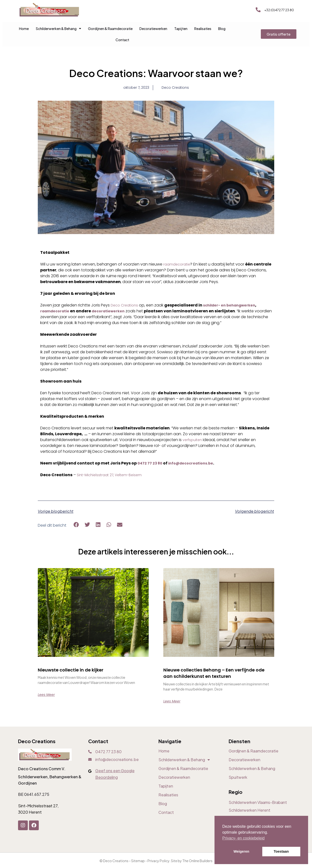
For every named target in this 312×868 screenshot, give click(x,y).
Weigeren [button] (241, 851)
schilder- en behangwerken (234, 306)
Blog (222, 29)
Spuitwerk (238, 785)
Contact (122, 40)
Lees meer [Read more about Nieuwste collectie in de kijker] (48, 695)
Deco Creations (126, 306)
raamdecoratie (178, 265)
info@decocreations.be (195, 464)
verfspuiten (193, 440)
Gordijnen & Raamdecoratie (110, 29)
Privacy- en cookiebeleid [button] (243, 838)
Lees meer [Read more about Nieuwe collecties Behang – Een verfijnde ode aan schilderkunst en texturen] (173, 708)
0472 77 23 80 (151, 464)
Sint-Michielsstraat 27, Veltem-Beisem (112, 476)
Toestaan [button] (281, 851)
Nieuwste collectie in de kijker (79, 670)
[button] (76, 526)
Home (24, 29)
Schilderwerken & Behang (58, 29)
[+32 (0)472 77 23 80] (258, 10)
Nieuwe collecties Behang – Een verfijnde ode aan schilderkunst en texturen (212, 677)
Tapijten (181, 29)
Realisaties (203, 29)
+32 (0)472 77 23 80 (279, 10)
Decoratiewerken (153, 29)
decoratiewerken (113, 312)
